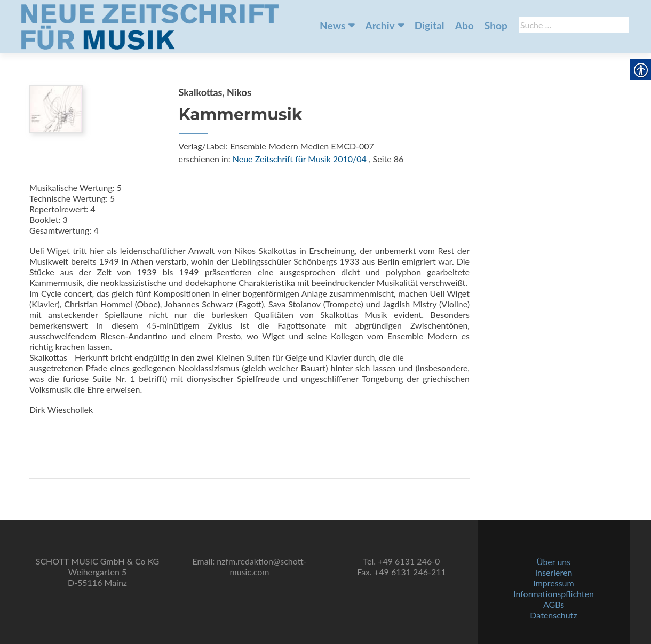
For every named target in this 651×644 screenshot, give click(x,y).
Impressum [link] (553, 583)
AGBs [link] (554, 604)
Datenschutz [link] (553, 615)
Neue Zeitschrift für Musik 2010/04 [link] (300, 159)
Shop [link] (496, 25)
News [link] (332, 25)
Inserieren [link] (554, 572)
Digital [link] (430, 25)
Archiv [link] (380, 25)
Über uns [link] (554, 562)
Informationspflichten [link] (554, 594)
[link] (150, 26)
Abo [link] (465, 25)
